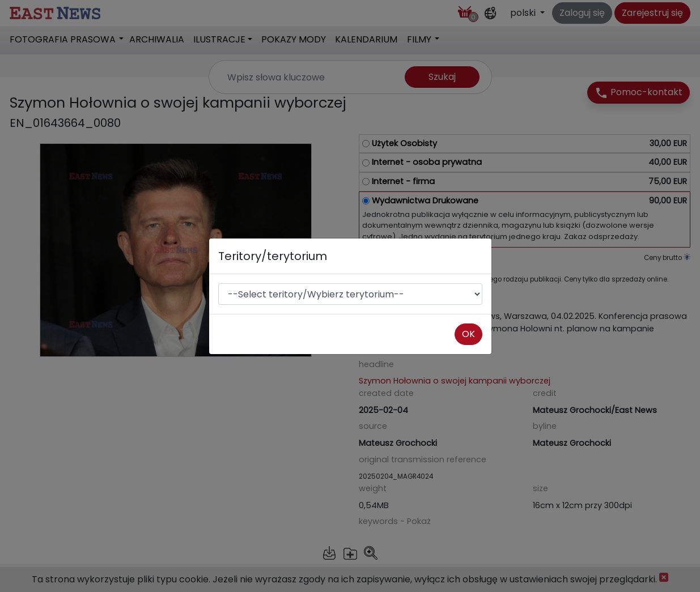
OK (468, 334)
